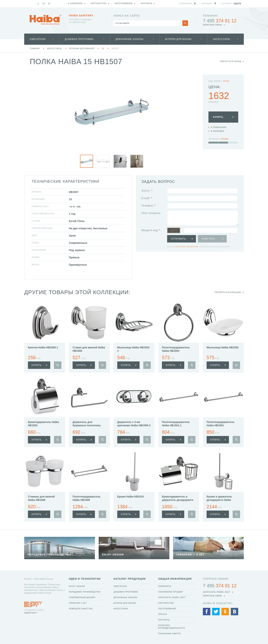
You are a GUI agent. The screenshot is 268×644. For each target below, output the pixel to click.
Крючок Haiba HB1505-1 (43, 347)
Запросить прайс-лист (172, 597)
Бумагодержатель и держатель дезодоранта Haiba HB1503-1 (177, 500)
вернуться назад (231, 61)
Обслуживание (167, 609)
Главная (35, 49)
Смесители (38, 39)
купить (37, 365)
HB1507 (115, 49)
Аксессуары (221, 39)
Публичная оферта (169, 634)
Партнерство (166, 603)
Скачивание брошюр (171, 592)
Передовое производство (85, 592)
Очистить (208, 239)
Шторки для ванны (178, 39)
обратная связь (213, 25)
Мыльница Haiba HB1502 (223, 347)
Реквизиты (165, 586)
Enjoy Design (77, 586)
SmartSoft (31, 613)
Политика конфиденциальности (172, 627)
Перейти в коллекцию (228, 292)
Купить (218, 117)
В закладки (217, 131)
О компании (75, 3)
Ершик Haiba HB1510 (130, 497)
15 (103, 49)
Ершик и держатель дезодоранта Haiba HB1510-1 (219, 500)
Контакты (164, 620)
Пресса (163, 614)
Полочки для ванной (82, 49)
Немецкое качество (81, 609)
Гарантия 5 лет (78, 603)
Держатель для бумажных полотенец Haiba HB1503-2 (86, 425)
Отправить (178, 239)
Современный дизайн (82, 597)
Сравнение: (186, 4)
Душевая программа (79, 39)
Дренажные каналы (129, 39)
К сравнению (219, 127)
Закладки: (207, 4)
